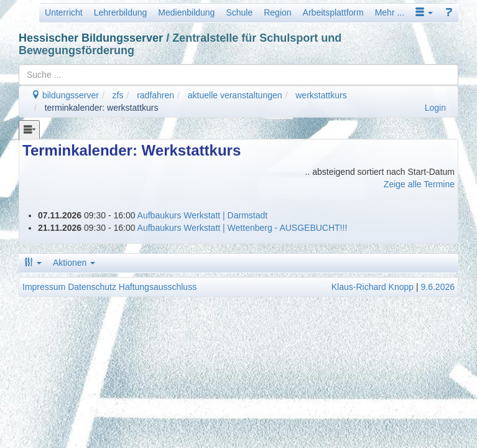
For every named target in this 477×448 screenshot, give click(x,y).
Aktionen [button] (74, 263)
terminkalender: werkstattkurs (102, 108)
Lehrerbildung (121, 12)
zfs (118, 95)
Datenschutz (92, 287)
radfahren (155, 95)
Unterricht (64, 12)
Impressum (44, 287)
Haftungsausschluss (158, 287)
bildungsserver (65, 95)
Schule (239, 12)
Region (277, 12)
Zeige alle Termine (419, 184)
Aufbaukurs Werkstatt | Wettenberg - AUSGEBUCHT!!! (243, 228)
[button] (424, 12)
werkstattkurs (321, 95)
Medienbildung (186, 12)
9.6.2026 (438, 287)
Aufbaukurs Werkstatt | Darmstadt (203, 215)
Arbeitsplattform (333, 12)
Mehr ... (390, 12)
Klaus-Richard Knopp (373, 287)
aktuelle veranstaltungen (235, 95)
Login (435, 108)
